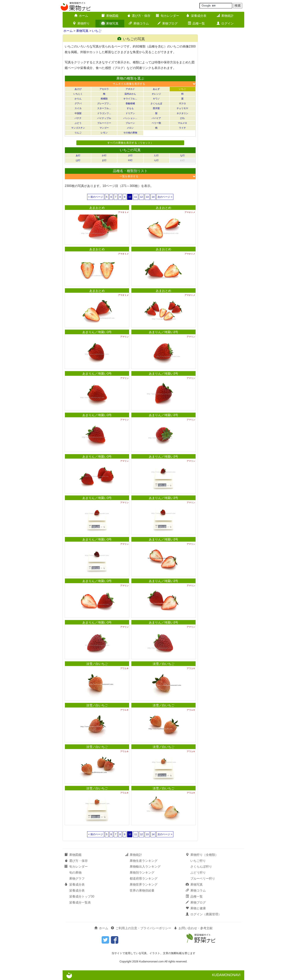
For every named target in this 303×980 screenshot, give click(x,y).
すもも (130, 108)
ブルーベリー (104, 123)
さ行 (130, 155)
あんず (156, 89)
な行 (182, 155)
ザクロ (182, 104)
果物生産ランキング (144, 861)
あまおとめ (97, 208)
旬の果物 (75, 873)
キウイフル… (130, 99)
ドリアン (130, 113)
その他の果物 (130, 133)
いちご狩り (198, 861)
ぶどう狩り (198, 873)
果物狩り (81, 23)
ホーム (81, 16)
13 (147, 197)
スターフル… (104, 108)
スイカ (78, 108)
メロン (130, 128)
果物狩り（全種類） (202, 855)
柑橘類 (104, 99)
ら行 (156, 160)
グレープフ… (104, 104)
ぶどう (78, 123)
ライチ (182, 128)
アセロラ (104, 89)
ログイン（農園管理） (203, 914)
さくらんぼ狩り (201, 867)
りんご (78, 133)
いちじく (78, 94)
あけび (78, 89)
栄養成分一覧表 (80, 902)
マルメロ (182, 123)
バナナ (78, 118)
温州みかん (130, 94)
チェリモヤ (182, 108)
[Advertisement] (223, 92)
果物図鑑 (110, 16)
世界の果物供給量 (142, 890)
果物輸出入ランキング (145, 867)
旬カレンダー (168, 16)
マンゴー (104, 128)
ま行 (104, 160)
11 (135, 197)
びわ (182, 118)
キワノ (156, 99)
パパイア (156, 118)
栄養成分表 (196, 16)
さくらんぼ (156, 104)
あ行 (78, 155)
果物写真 (110, 23)
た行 (156, 155)
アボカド (130, 89)
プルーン (130, 123)
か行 (104, 155)
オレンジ (156, 94)
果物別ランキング (142, 873)
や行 (130, 160)
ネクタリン (182, 113)
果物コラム (139, 23)
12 (141, 197)
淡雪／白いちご (97, 664)
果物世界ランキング (144, 885)
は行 (78, 160)
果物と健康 (196, 908)
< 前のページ (96, 197)
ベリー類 (156, 123)
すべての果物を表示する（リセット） (130, 143)
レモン (104, 133)
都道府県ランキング (144, 879)
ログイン (225, 23)
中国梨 (78, 113)
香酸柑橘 (130, 104)
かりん (78, 99)
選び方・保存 (139, 16)
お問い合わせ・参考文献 (193, 928)
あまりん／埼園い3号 (97, 332)
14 (153, 197)
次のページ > (165, 197)
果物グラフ (77, 879)
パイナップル (104, 118)
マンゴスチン (78, 128)
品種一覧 (196, 23)
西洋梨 (156, 108)
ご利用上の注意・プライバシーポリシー (141, 928)
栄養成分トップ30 (82, 896)
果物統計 (225, 16)
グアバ (78, 104)
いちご (97, 31)
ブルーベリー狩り (203, 879)
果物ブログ (168, 23)
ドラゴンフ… (104, 113)
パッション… (130, 118)
